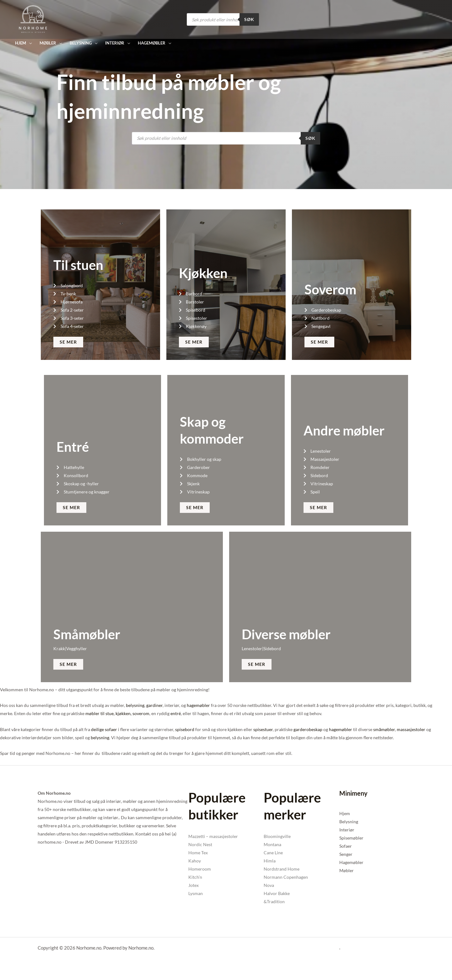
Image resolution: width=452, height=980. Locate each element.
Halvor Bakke (277, 893)
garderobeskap (308, 729)
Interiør (347, 830)
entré (176, 713)
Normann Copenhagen (286, 877)
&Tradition (274, 901)
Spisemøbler (351, 838)
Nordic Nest (200, 844)
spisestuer (263, 729)
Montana (272, 844)
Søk (249, 19)
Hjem (345, 813)
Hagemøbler (351, 862)
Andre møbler (344, 430)
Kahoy (195, 861)
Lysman (196, 893)
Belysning (349, 822)
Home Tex (198, 853)
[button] (23, 43)
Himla (270, 861)
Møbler (347, 870)
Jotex (194, 885)
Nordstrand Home (282, 869)
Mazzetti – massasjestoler (213, 836)
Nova (269, 885)
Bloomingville (277, 836)
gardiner (154, 705)
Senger (346, 854)
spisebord (185, 729)
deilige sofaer (104, 729)
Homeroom (200, 869)
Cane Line (273, 853)
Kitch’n (195, 877)
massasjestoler (411, 729)
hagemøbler (198, 705)
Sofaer (346, 846)
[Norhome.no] (33, 19)
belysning (135, 705)
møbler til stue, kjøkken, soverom (117, 713)
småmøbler (384, 729)
